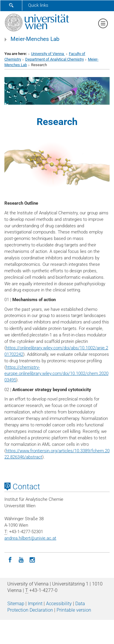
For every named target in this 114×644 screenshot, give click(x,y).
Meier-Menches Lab (35, 39)
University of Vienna (48, 54)
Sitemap (16, 604)
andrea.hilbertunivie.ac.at (30, 538)
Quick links (38, 5)
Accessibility (59, 604)
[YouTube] (21, 559)
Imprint (35, 604)
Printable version (74, 610)
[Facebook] (10, 559)
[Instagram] (32, 559)
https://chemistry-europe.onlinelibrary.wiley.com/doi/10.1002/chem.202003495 (56, 374)
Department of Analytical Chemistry (55, 59)
